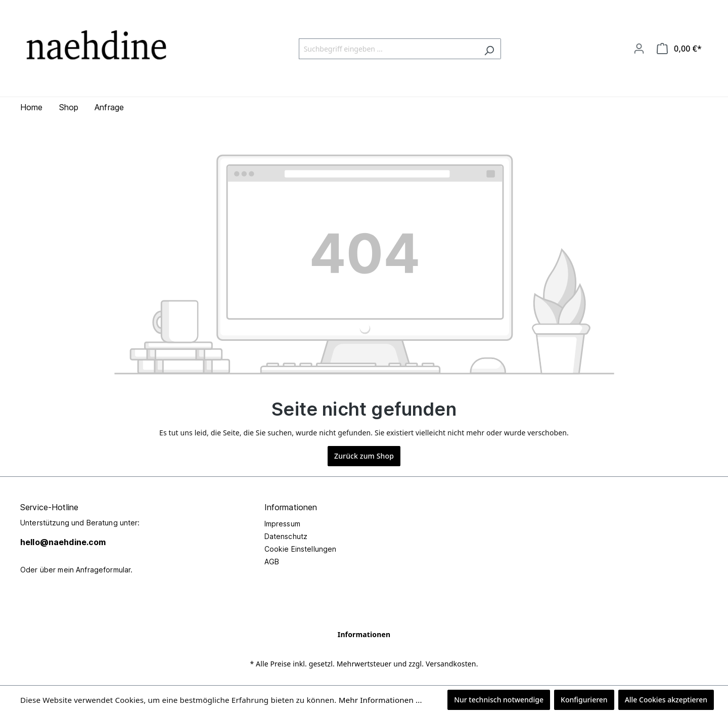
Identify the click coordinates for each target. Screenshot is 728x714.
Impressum (282, 524)
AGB (272, 562)
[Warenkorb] (679, 49)
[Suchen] (489, 49)
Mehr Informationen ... (380, 700)
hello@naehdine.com (63, 542)
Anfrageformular (103, 570)
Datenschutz (286, 536)
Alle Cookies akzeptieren (666, 700)
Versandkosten (451, 664)
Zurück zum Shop (364, 456)
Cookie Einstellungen (301, 549)
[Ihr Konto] (639, 49)
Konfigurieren (584, 700)
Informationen (364, 634)
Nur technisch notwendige (499, 700)
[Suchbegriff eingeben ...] (388, 49)
